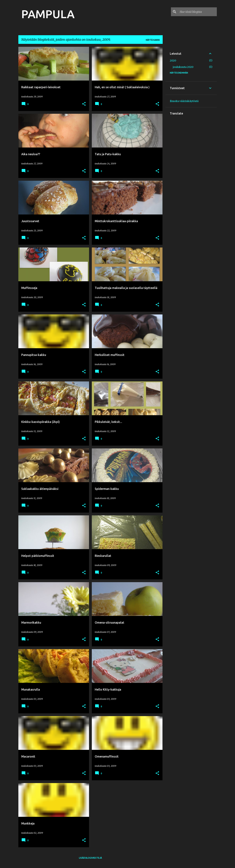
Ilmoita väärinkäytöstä (184, 101)
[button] (84, 104)
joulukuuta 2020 (183, 67)
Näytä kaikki (153, 40)
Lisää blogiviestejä (90, 858)
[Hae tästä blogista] (198, 12)
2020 (173, 61)
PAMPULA (48, 14)
